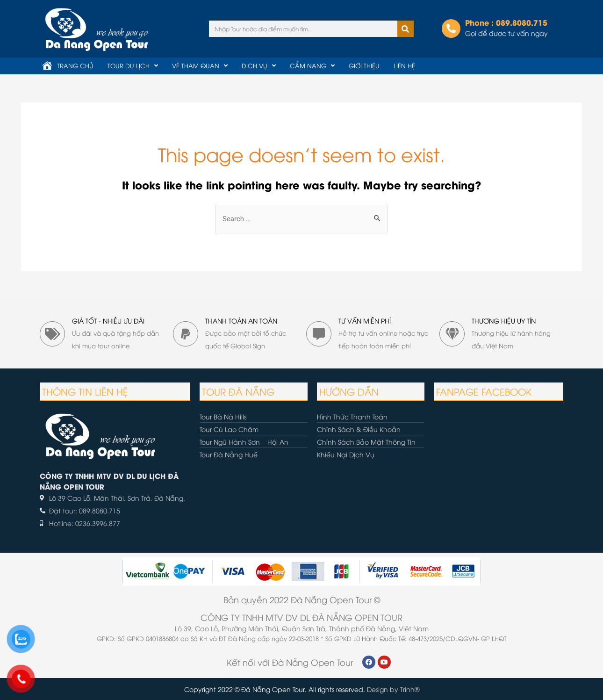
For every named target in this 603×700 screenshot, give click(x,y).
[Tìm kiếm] (406, 29)
